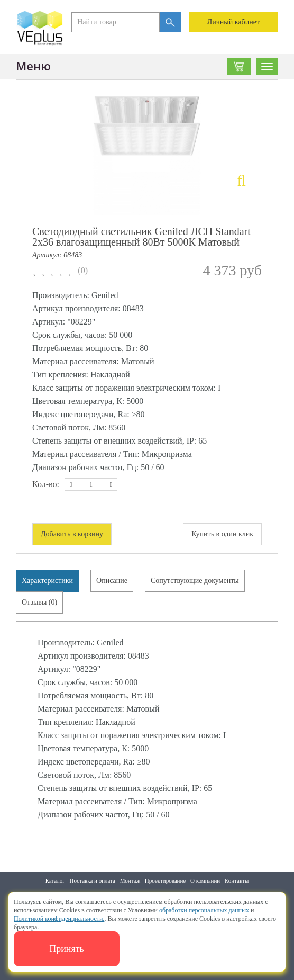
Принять (67, 949)
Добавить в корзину (72, 534)
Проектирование (165, 880)
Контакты (237, 880)
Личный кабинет (233, 22)
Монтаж (130, 880)
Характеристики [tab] (47, 581)
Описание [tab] (112, 581)
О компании (205, 880)
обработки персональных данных (204, 910)
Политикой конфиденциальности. (59, 919)
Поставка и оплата (93, 880)
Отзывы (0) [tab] (39, 602)
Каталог (55, 880)
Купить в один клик (222, 534)
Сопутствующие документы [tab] (195, 581)
